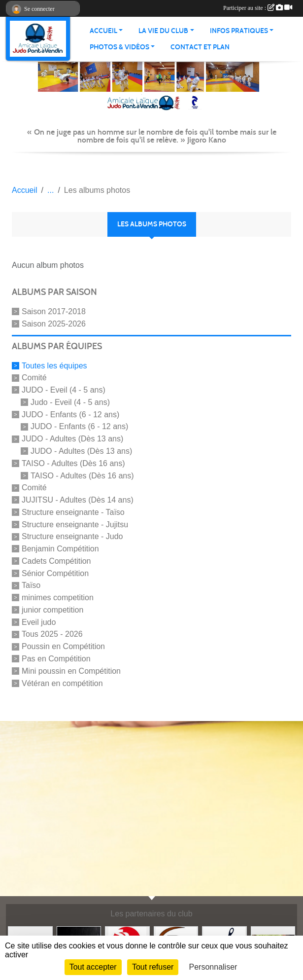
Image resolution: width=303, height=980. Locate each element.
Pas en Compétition (56, 659)
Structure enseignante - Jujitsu (75, 524)
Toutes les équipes (54, 365)
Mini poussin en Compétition (71, 671)
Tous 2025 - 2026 (52, 634)
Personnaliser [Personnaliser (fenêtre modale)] (213, 967)
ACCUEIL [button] (103, 31)
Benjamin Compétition (60, 549)
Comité (34, 378)
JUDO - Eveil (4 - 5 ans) (64, 390)
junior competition (52, 610)
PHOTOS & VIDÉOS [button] (119, 47)
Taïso (31, 585)
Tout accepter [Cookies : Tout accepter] (93, 967)
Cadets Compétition (56, 561)
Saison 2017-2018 (54, 311)
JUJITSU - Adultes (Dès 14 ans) (78, 500)
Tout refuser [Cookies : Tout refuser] (153, 967)
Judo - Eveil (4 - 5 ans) (70, 402)
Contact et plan (200, 47)
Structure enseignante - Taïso (73, 512)
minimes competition (58, 598)
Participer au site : (258, 8)
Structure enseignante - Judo (72, 536)
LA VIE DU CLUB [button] (163, 31)
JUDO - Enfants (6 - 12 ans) (70, 414)
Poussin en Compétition (63, 646)
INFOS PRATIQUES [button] (239, 31)
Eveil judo (39, 622)
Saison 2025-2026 (54, 324)
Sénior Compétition (55, 573)
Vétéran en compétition (62, 683)
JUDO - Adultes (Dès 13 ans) (72, 439)
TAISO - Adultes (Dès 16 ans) (73, 463)
